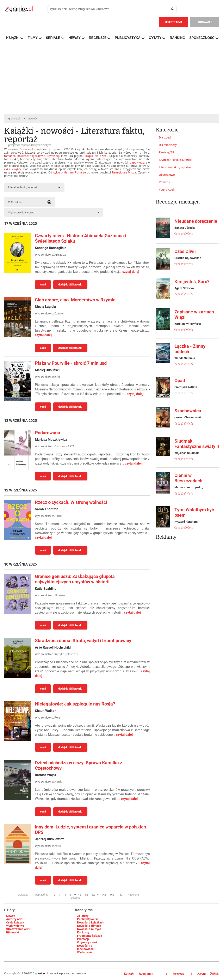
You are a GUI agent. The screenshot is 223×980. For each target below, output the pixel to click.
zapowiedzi (137, 163)
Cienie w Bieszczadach (188, 478)
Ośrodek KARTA (64, 446)
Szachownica (188, 411)
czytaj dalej (131, 272)
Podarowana (48, 433)
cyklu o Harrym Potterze (70, 172)
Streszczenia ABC (18, 929)
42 (80, 895)
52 (86, 895)
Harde (58, 516)
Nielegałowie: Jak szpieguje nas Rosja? (75, 704)
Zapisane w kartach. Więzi (195, 315)
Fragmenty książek (89, 936)
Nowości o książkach (91, 922)
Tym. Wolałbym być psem (194, 512)
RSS (215, 974)
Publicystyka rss (88, 919)
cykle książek (13, 169)
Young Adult (167, 190)
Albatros (60, 595)
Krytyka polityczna (66, 654)
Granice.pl (26, 149)
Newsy (11, 916)
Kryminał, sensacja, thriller (176, 160)
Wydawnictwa (15, 926)
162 (112, 895)
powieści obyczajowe (31, 156)
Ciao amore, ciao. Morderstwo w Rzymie (75, 300)
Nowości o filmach (89, 926)
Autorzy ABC (14, 919)
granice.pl (14, 119)
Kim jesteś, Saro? (192, 282)
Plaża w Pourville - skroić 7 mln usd (71, 363)
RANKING (177, 38)
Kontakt (129, 974)
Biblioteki (13, 932)
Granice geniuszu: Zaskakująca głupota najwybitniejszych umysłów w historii (75, 579)
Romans (164, 182)
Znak (58, 846)
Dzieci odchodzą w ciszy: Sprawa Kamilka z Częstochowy (79, 765)
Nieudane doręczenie (196, 221)
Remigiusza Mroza (124, 172)
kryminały (53, 156)
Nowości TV (85, 946)
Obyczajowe (167, 175)
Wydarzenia (85, 952)
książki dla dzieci (96, 156)
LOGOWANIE (204, 22)
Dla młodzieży (168, 145)
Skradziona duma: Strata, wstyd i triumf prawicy (83, 641)
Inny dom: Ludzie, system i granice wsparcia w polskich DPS (90, 830)
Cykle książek (15, 922)
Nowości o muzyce (89, 929)
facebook (175, 974)
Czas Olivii (185, 251)
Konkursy (83, 932)
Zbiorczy (83, 916)
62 (93, 895)
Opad (180, 381)
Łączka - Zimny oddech (190, 349)
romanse (10, 156)
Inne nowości (86, 949)
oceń (43, 285)
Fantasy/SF (166, 152)
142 (104, 895)
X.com (199, 974)
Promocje (83, 939)
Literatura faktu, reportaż (175, 167)
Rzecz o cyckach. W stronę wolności (71, 502)
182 (120, 895)
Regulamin (146, 974)
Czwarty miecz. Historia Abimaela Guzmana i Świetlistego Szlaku (80, 238)
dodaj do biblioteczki (70, 285)
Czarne (59, 313)
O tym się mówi (87, 942)
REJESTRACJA (174, 22)
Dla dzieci (165, 137)
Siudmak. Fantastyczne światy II (197, 444)
